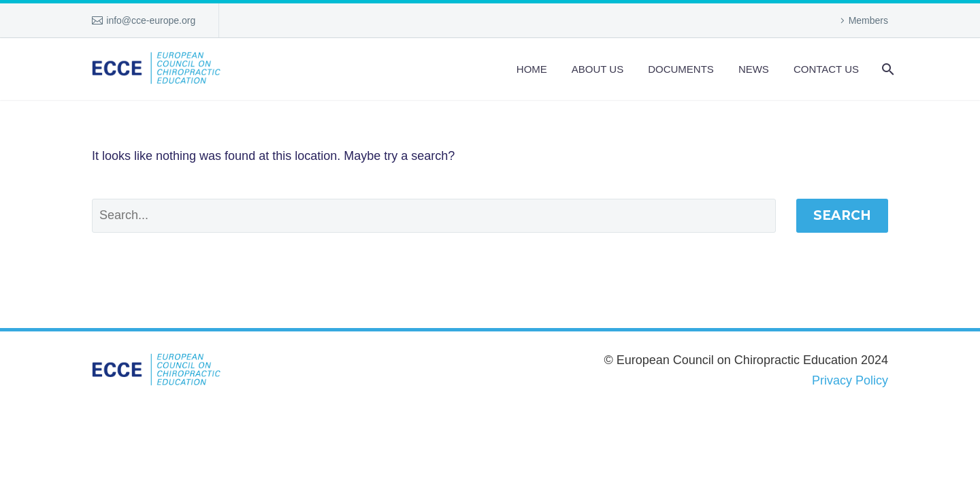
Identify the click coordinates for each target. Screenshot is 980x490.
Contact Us (826, 69)
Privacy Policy (850, 380)
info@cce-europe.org (151, 20)
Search (842, 215)
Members (868, 20)
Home (532, 69)
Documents (681, 69)
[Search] (886, 69)
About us (598, 69)
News (754, 69)
